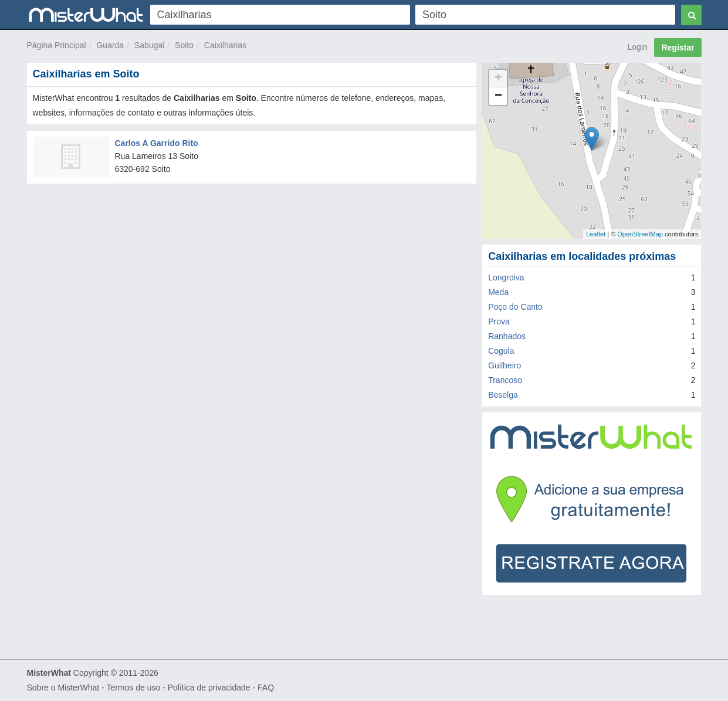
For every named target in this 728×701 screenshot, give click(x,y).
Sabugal (149, 45)
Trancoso (505, 380)
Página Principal (57, 45)
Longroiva (506, 277)
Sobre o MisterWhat (63, 688)
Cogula (501, 351)
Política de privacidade (209, 688)
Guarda (110, 45)
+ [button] (498, 79)
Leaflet (596, 234)
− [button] (498, 96)
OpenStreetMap (640, 234)
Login (638, 47)
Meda (498, 292)
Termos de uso (133, 688)
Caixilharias (225, 45)
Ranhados (507, 336)
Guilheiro (504, 365)
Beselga (503, 395)
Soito (184, 45)
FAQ (266, 688)
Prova (499, 321)
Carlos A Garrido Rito (157, 143)
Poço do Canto (515, 307)
